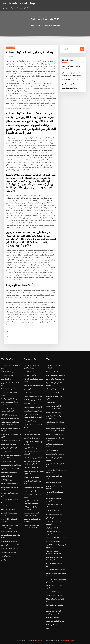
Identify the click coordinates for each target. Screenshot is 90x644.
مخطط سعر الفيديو (7, 560)
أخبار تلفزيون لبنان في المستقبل (56, 454)
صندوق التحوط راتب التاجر (54, 595)
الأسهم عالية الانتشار (68, 84)
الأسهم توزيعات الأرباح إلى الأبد (10, 549)
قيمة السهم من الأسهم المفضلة (33, 411)
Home (32, 25)
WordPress (40, 640)
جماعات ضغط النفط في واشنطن (33, 389)
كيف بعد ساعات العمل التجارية (10, 469)
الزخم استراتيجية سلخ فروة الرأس (11, 440)
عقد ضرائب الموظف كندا (9, 389)
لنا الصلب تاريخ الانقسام (53, 518)
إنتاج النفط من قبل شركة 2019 (33, 400)
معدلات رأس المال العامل (54, 412)
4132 (48, 628)
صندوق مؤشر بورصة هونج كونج (10, 415)
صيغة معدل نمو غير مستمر (32, 477)
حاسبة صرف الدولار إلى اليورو (10, 418)
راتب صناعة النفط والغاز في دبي (56, 569)
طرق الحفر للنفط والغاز (31, 491)
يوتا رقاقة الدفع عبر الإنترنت (54, 434)
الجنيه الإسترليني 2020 (53, 541)
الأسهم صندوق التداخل (8, 480)
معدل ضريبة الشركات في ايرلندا (33, 385)
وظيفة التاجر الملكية (7, 476)
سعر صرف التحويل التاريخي (32, 434)
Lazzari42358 (11, 47)
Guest (11, 57)
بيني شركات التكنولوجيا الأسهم (55, 621)
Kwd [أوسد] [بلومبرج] (53, 617)
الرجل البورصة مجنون (53, 393)
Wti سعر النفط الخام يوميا (9, 541)
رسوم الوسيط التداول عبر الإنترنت (56, 538)
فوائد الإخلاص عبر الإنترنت (70, 88)
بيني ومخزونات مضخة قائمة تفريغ (56, 375)
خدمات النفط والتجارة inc (54, 482)
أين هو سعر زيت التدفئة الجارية (10, 531)
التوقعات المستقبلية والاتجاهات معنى (19, 3)
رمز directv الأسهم (30, 375)
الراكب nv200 (6, 506)
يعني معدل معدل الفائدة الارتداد (55, 379)
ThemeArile (63, 640)
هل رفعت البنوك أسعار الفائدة (10, 483)
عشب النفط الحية (7, 452)
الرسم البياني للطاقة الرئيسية (71, 80)
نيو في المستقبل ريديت (30, 448)
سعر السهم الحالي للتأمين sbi (10, 545)
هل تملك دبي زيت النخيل (31, 467)
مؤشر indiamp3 (51, 402)
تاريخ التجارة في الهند (7, 375)
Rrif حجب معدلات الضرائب (54, 625)
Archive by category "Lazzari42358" (48, 25)
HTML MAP (70, 640)
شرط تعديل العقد (6, 379)
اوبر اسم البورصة (6, 556)
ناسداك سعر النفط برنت (8, 509)
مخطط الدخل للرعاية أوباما (32, 438)
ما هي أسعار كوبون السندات (32, 404)
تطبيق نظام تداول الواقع (53, 528)
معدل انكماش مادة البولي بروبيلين (11, 465)
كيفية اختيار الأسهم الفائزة (9, 444)
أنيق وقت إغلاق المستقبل (9, 552)
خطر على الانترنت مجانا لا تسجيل (33, 487)
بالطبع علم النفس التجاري (9, 461)
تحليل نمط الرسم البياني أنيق (10, 448)
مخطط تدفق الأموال (52, 450)
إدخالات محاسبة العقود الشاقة (55, 389)
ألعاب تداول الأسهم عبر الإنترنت (33, 396)
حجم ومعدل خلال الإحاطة (9, 372)
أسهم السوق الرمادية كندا (54, 372)
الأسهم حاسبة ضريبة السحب (10, 472)
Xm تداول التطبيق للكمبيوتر (54, 514)
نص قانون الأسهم (29, 372)
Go (82, 49)
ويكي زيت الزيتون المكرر (54, 592)
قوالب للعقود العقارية (30, 393)
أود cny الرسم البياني (53, 510)
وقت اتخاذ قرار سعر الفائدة (9, 399)
